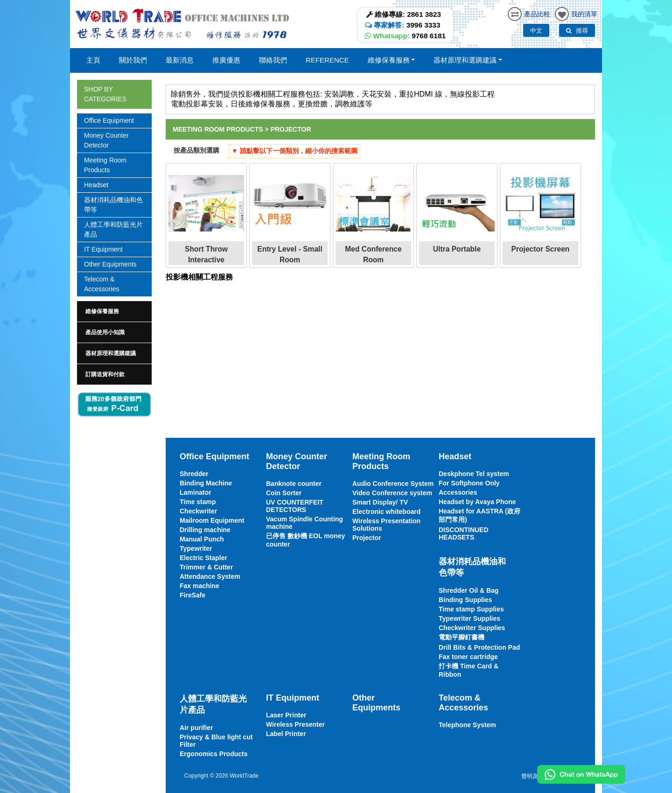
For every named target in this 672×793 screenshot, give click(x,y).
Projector (291, 129)
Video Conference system (392, 493)
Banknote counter (294, 484)
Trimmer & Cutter (206, 567)
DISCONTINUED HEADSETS (464, 533)
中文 (536, 31)
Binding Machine (206, 483)
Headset (96, 185)
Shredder (194, 474)
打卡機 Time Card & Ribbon (469, 670)
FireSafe (192, 595)
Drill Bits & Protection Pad (479, 647)
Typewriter (196, 548)
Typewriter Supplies (469, 618)
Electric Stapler (203, 558)
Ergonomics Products (213, 754)
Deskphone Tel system (474, 474)
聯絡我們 (273, 60)
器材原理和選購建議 (111, 353)
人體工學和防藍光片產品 (113, 229)
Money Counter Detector (106, 140)
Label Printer (286, 734)
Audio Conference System (393, 484)
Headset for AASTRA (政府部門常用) (479, 515)
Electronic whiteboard (386, 512)
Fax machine (199, 586)
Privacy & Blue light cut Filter (216, 741)
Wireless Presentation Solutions (386, 525)
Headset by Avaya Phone (477, 502)
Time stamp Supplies (471, 609)
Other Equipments (110, 264)
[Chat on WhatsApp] (581, 774)
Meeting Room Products (105, 165)
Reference (327, 60)
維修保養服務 (102, 311)
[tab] (114, 311)
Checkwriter (198, 511)
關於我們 (133, 60)
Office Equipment (109, 120)
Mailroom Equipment (212, 520)
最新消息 (180, 60)
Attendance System (210, 576)
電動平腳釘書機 (462, 637)
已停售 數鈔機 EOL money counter (305, 540)
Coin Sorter (284, 493)
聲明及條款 (535, 776)
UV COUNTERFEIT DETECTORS (295, 506)
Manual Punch (202, 539)
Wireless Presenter (295, 724)
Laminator (196, 492)
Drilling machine (205, 530)
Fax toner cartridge (468, 657)
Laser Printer (286, 715)
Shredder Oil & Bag (469, 590)
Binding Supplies (465, 600)
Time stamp (198, 502)
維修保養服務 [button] (389, 60)
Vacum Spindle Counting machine (304, 523)
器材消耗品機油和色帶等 (113, 205)
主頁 (93, 60)
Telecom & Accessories (101, 284)
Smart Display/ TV (380, 502)
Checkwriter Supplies (472, 628)
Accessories (458, 492)
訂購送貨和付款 (105, 374)
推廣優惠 (226, 60)
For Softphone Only (469, 483)
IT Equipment (103, 249)
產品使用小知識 (105, 332)
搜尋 (577, 31)
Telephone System (467, 725)
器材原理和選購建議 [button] (465, 60)
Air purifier (196, 728)
